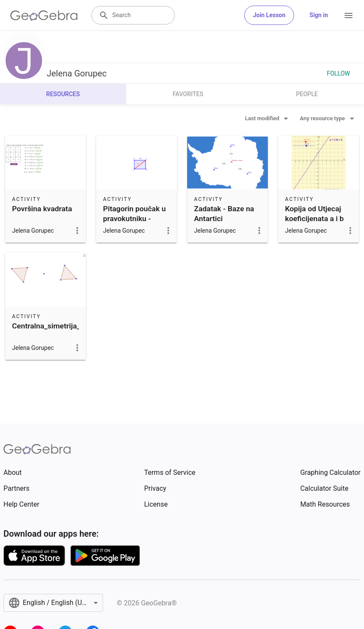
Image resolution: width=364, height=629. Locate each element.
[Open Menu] (349, 15)
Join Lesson (269, 15)
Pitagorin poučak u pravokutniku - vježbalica (134, 218)
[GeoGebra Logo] (44, 15)
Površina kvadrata (42, 209)
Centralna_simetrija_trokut (56, 326)
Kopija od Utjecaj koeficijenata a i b (314, 213)
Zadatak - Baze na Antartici (224, 213)
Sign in (319, 15)
